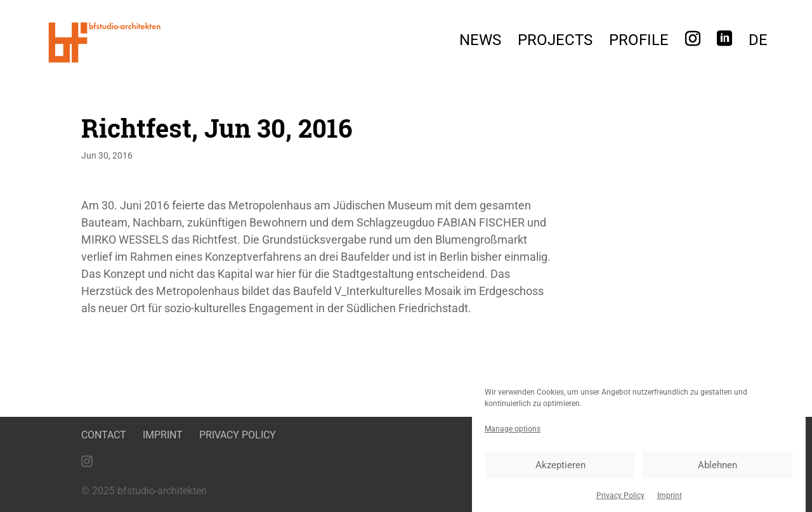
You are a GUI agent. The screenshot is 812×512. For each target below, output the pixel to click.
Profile (639, 42)
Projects (555, 42)
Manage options (513, 433)
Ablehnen (717, 469)
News (480, 42)
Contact (104, 435)
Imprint (670, 500)
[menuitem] (758, 43)
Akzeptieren (560, 469)
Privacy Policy (620, 500)
